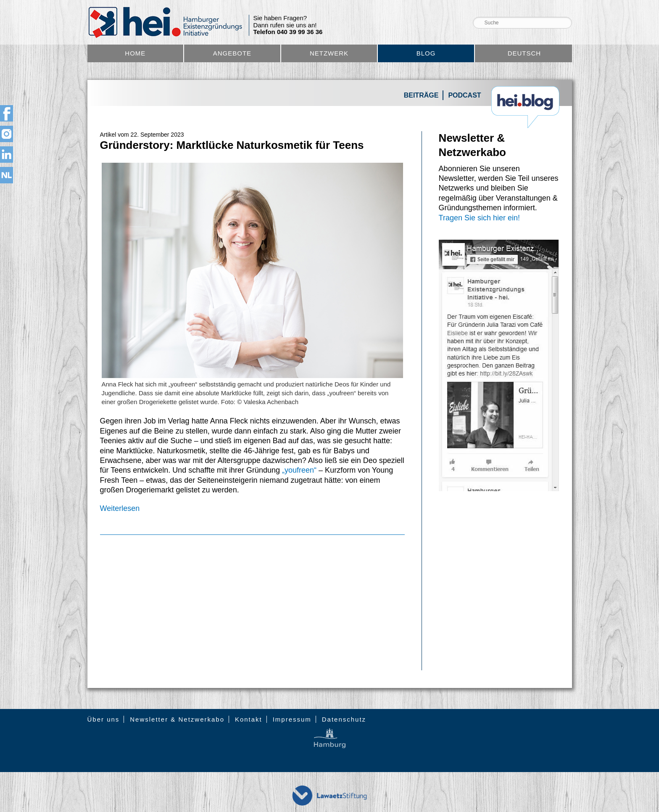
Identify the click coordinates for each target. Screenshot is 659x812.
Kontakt (249, 719)
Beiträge (421, 95)
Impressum (292, 719)
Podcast (464, 95)
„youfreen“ (298, 470)
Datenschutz (344, 719)
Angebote (232, 53)
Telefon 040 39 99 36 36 (288, 32)
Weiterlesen (120, 508)
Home (135, 53)
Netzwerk (329, 53)
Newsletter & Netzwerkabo (177, 719)
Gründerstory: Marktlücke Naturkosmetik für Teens (232, 145)
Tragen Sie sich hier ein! (479, 218)
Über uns (104, 719)
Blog (426, 53)
